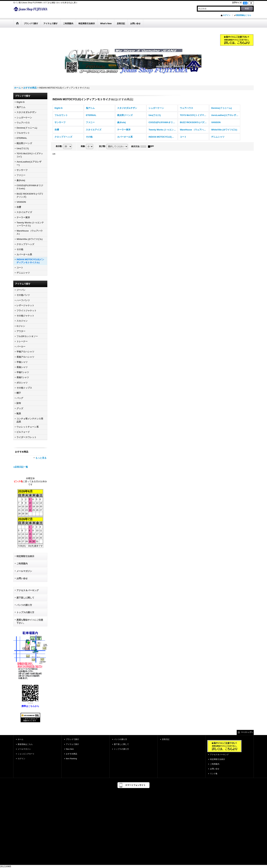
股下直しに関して (25, 598)
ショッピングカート (26, 754)
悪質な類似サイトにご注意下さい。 (30, 621)
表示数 (59, 146)
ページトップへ (247, 732)
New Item (70, 749)
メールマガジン (24, 571)
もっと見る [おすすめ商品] (41, 458)
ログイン (227, 15)
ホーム (21, 739)
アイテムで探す (72, 744)
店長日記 (166, 739)
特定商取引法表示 (25, 556)
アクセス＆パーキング (28, 590)
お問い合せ (22, 578)
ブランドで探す (72, 739)
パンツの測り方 (24, 605)
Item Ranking (71, 759)
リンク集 (214, 774)
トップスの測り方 (25, 612)
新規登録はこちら (244, 15)
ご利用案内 (22, 564)
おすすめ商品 (72, 754)
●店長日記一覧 (21, 467)
